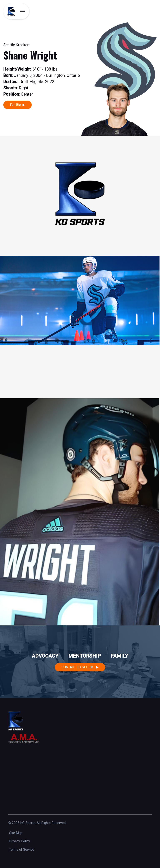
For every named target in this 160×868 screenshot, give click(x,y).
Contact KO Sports (78, 667)
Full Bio (15, 105)
